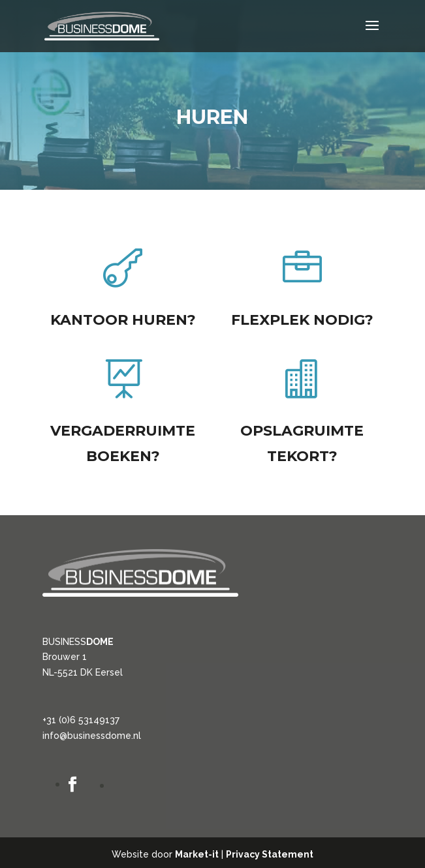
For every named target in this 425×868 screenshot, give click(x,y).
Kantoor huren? (123, 320)
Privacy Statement (270, 854)
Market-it (197, 854)
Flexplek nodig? (302, 321)
